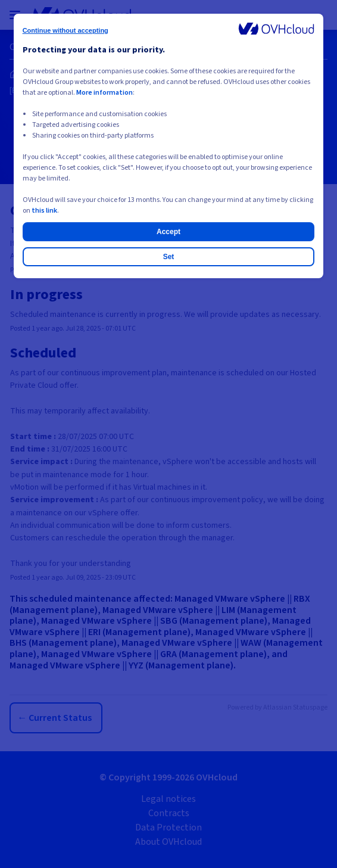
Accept (168, 232)
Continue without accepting (65, 30)
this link (44, 211)
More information (104, 93)
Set (169, 257)
